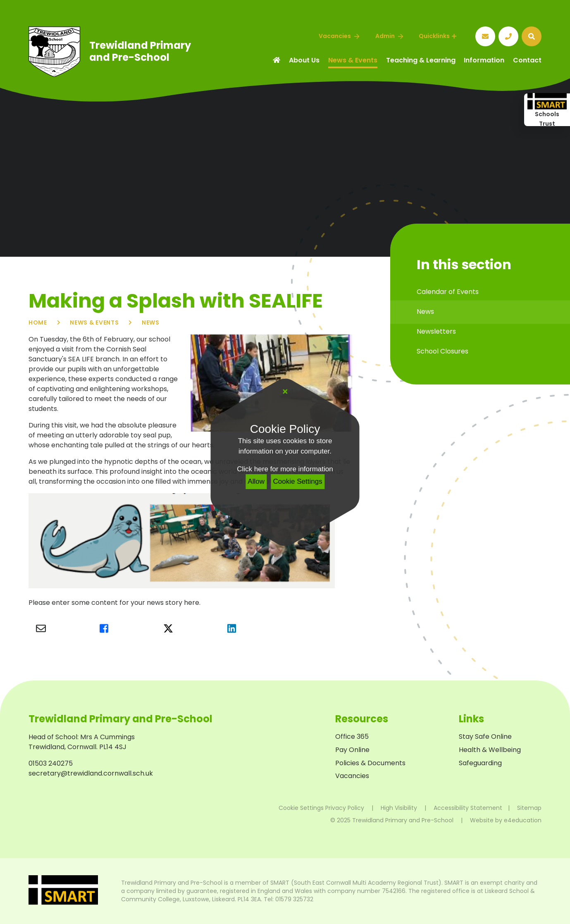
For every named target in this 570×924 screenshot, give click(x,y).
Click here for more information (285, 469)
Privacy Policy (345, 808)
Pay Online (352, 750)
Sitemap (529, 808)
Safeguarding (480, 763)
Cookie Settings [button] (301, 808)
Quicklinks (438, 36)
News (151, 322)
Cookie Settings (298, 481)
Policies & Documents (370, 763)
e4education (523, 820)
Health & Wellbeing (490, 750)
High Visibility (399, 808)
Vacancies (352, 776)
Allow (256, 481)
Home (38, 322)
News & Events (94, 322)
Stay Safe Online (485, 737)
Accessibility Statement (468, 808)
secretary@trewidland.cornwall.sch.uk (91, 773)
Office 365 (352, 737)
